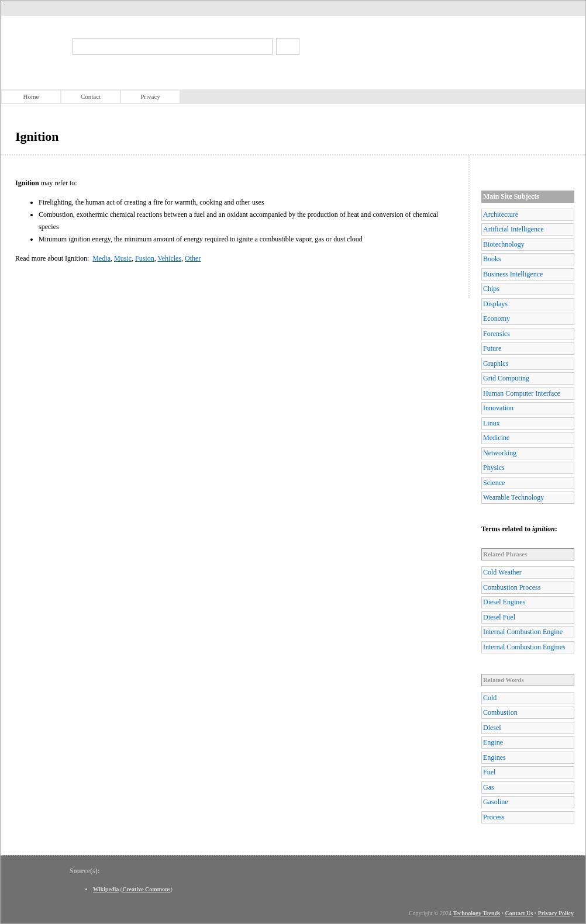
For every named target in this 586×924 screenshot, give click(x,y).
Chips (491, 289)
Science (494, 483)
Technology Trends (477, 913)
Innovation (498, 408)
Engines (494, 757)
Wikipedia (106, 889)
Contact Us (519, 913)
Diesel (492, 728)
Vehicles (169, 258)
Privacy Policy (556, 913)
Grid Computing (506, 378)
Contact (91, 96)
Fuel (489, 772)
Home (31, 96)
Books (492, 259)
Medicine (496, 438)
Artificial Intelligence (513, 229)
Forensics (497, 334)
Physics (494, 468)
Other (193, 258)
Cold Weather (502, 572)
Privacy (150, 96)
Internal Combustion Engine (523, 632)
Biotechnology (504, 244)
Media (101, 258)
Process (494, 817)
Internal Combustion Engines (524, 647)
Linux (492, 423)
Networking (500, 453)
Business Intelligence (513, 274)
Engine (493, 742)
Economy (497, 319)
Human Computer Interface (522, 393)
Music (123, 258)
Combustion (500, 712)
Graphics (496, 364)
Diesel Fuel (499, 617)
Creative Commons (146, 889)
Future (492, 348)
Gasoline (496, 802)
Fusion (145, 258)
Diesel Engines (504, 602)
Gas (489, 787)
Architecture (501, 214)
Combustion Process (512, 587)
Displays (495, 304)
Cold (490, 698)
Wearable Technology (513, 497)
